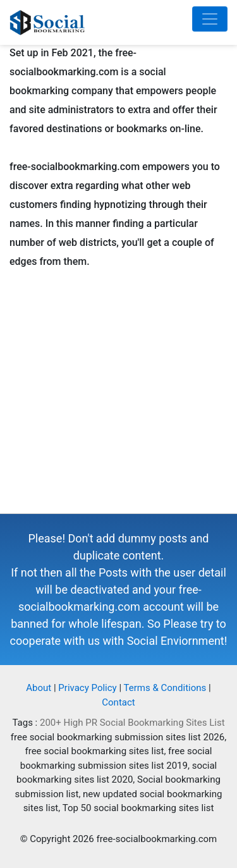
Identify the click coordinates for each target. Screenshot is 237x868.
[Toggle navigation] (210, 19)
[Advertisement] (118, 395)
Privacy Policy (87, 688)
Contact (118, 702)
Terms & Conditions (165, 688)
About (39, 688)
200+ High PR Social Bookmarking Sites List (132, 723)
